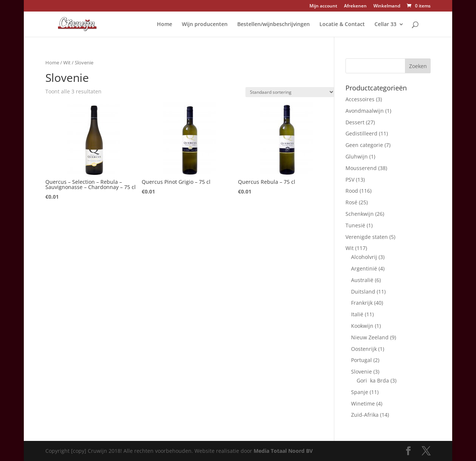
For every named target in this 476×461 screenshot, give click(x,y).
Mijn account (323, 6)
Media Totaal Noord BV (283, 451)
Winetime (363, 404)
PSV (350, 180)
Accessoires (360, 99)
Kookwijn (362, 326)
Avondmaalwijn (365, 111)
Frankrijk (362, 303)
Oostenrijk (364, 349)
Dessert (355, 122)
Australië (362, 280)
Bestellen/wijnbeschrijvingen (274, 25)
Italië (357, 314)
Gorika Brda (373, 380)
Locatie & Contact (342, 25)
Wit (67, 63)
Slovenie (361, 372)
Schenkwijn (360, 214)
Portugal (361, 360)
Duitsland (363, 292)
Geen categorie (364, 145)
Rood (352, 191)
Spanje (360, 392)
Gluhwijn (357, 156)
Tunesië (355, 225)
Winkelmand (387, 6)
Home (165, 25)
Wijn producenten (205, 25)
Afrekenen (355, 6)
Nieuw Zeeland (370, 337)
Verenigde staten (367, 237)
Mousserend (361, 168)
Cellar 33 (385, 25)
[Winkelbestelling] (290, 92)
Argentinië (364, 268)
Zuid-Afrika (365, 415)
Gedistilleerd (361, 133)
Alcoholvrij (364, 257)
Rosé (351, 202)
